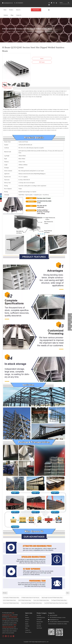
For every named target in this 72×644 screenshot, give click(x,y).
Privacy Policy (28, 632)
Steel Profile (39, 628)
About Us (27, 620)
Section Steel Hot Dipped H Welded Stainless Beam (32, 603)
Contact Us (28, 630)
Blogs (26, 628)
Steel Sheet (39, 620)
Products (27, 617)
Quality (27, 624)
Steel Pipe (39, 615)
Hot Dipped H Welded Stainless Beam (59, 600)
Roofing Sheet (40, 622)
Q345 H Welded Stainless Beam (25, 600)
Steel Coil (39, 624)
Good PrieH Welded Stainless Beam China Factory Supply (56, 603)
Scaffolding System (41, 617)
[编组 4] (59, 632)
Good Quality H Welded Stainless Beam (11, 598)
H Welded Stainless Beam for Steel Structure (30, 598)
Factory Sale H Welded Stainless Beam (41, 600)
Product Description (8, 88)
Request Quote (36, 10)
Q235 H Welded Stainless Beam (9, 600)
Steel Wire (39, 626)
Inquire (42, 58)
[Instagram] (49, 5)
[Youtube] (56, 3)
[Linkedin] (52, 3)
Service (27, 622)
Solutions (27, 626)
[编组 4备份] (51, 632)
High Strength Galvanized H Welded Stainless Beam (52, 598)
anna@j (51, 620)
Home (27, 615)
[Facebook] (49, 3)
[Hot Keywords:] (68, 3)
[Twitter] (54, 3)
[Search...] (63, 3)
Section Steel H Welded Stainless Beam (11, 603)
